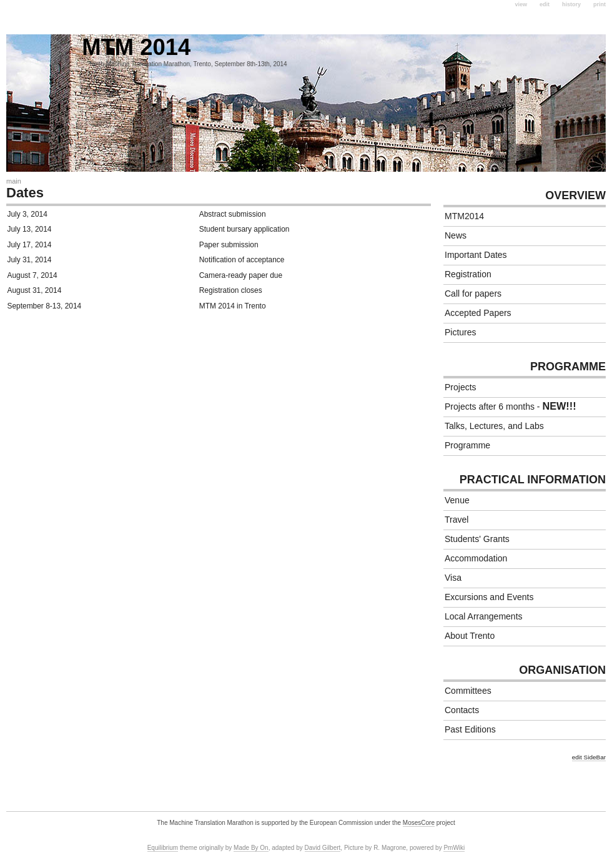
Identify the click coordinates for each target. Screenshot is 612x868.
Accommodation (476, 558)
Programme (467, 445)
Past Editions (470, 729)
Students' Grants (477, 539)
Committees (468, 691)
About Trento (470, 636)
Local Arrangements (484, 616)
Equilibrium (163, 848)
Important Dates (476, 255)
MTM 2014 (98, 47)
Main (14, 181)
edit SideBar (589, 757)
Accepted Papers (478, 313)
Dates (25, 193)
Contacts (462, 710)
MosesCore (419, 823)
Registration (468, 274)
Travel (457, 520)
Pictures (461, 332)
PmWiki (454, 848)
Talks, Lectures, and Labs (494, 426)
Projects (461, 387)
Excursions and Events (489, 597)
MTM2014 (464, 216)
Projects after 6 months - (511, 406)
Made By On (251, 848)
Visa (453, 578)
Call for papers (473, 293)
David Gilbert (323, 848)
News (456, 235)
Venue (457, 500)
